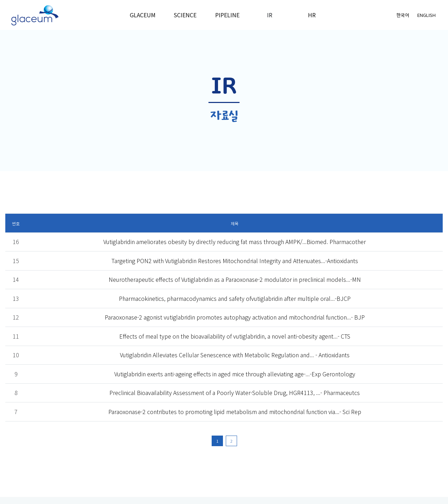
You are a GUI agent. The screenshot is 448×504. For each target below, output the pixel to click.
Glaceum (143, 15)
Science (185, 15)
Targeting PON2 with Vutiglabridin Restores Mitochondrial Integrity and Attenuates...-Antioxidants (235, 261)
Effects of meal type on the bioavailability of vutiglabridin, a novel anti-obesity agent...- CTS (235, 336)
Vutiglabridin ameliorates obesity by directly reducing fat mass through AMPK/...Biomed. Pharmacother (235, 242)
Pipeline (227, 15)
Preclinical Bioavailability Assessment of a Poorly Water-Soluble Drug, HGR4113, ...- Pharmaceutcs (235, 393)
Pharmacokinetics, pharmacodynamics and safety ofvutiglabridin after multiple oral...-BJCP (235, 298)
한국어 (403, 15)
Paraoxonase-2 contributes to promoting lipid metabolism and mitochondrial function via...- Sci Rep (235, 412)
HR (312, 15)
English (426, 15)
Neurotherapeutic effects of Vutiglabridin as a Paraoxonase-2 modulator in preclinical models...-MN (235, 279)
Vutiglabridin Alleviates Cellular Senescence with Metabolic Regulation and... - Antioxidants (235, 355)
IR (270, 15)
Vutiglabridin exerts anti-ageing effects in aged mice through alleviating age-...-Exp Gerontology (235, 374)
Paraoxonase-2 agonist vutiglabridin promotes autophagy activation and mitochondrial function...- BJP (235, 317)
